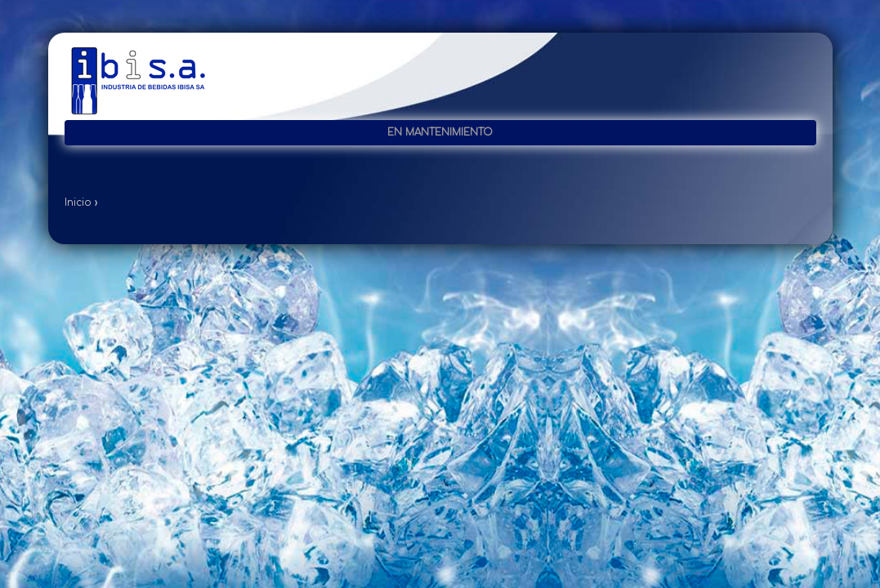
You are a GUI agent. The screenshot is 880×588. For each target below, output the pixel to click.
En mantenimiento (440, 132)
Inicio (78, 203)
